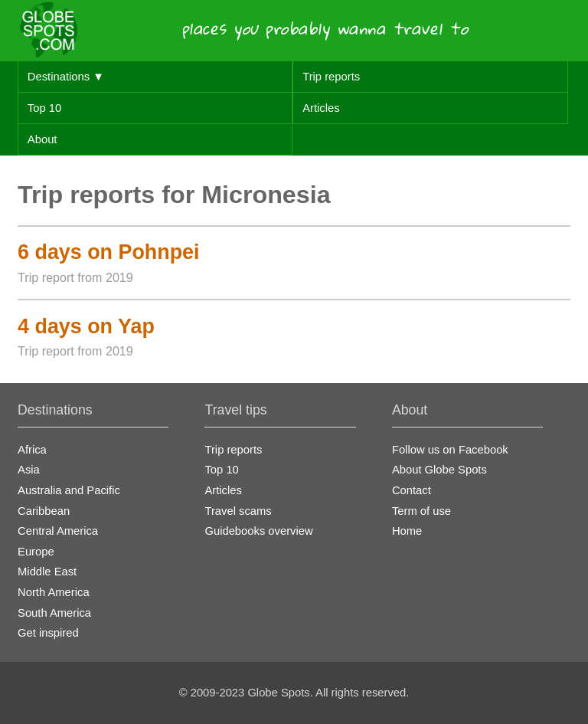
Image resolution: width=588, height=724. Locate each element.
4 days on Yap (86, 326)
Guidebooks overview (258, 531)
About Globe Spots (439, 470)
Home (407, 531)
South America (54, 613)
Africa (32, 450)
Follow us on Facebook (450, 450)
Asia (29, 470)
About (42, 139)
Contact (412, 490)
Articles (321, 108)
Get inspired (48, 633)
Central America (58, 531)
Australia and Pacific (69, 490)
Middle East (47, 572)
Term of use (421, 511)
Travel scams (238, 511)
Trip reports (331, 77)
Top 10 (44, 108)
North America (54, 592)
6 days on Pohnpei (108, 252)
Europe (36, 552)
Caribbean (44, 511)
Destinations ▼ (66, 77)
